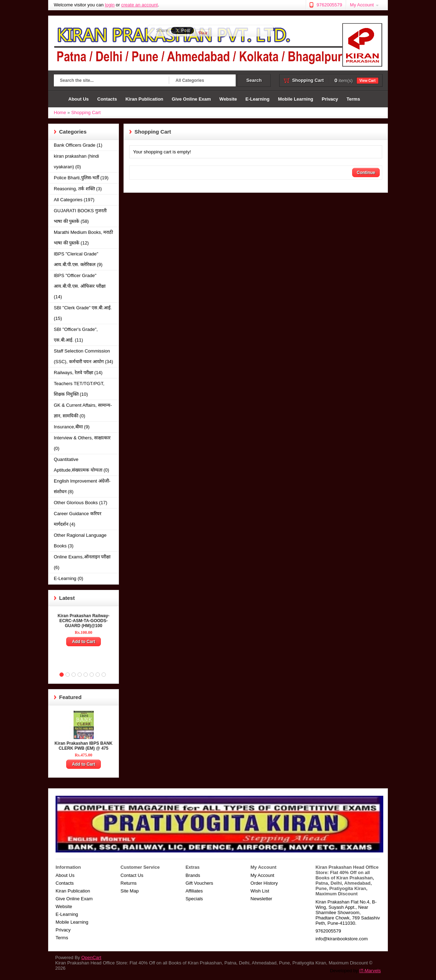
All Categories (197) (74, 200)
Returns (129, 883)
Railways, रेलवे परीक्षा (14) (78, 373)
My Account (362, 5)
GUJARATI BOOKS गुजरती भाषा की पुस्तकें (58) (80, 216)
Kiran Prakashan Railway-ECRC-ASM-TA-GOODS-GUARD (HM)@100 (84, 621)
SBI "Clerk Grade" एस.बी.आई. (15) (83, 313)
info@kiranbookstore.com (342, 939)
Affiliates (194, 891)
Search (254, 80)
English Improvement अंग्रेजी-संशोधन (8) (82, 486)
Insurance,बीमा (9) (72, 427)
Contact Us (132, 875)
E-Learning (257, 99)
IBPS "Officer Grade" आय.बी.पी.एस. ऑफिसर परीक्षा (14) (80, 286)
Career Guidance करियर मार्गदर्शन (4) (78, 519)
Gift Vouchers (199, 883)
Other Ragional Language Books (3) (80, 540)
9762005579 (329, 5)
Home (59, 99)
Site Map (130, 891)
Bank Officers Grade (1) (78, 145)
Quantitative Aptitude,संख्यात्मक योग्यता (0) (81, 465)
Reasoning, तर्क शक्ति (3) (78, 189)
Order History (264, 883)
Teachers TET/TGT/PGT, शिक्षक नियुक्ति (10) (79, 389)
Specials (194, 899)
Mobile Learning (296, 99)
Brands (193, 875)
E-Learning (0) (68, 578)
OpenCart (91, 958)
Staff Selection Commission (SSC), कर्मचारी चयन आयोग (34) (84, 356)
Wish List (260, 891)
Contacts (107, 99)
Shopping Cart (86, 112)
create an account (140, 5)
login (110, 5)
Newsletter (261, 899)
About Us (79, 99)
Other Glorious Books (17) (81, 503)
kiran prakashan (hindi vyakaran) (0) (76, 161)
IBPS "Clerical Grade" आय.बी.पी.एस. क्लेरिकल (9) (78, 259)
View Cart (368, 81)
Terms (353, 99)
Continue (366, 173)
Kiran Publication (144, 99)
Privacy (330, 99)
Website (228, 99)
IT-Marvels (370, 971)
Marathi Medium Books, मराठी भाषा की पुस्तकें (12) (83, 238)
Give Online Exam (191, 99)
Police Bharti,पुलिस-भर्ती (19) (81, 178)
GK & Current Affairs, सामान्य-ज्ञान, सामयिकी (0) (83, 410)
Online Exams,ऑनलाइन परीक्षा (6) (82, 562)
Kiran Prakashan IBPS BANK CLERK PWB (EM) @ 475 (84, 746)
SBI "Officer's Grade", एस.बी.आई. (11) (76, 335)
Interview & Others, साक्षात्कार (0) (82, 443)
